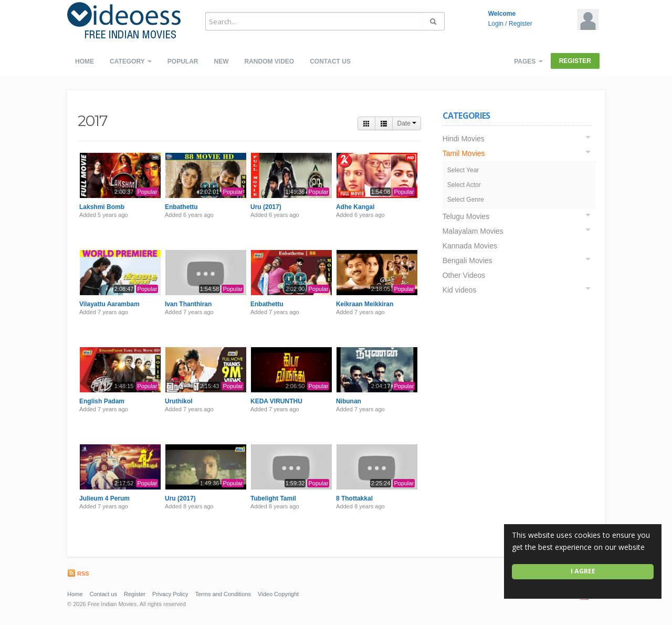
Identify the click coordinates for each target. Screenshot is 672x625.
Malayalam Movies (473, 231)
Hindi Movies (464, 139)
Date (407, 123)
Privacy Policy (170, 594)
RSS (78, 574)
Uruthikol (179, 401)
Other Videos (464, 275)
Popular (183, 61)
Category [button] (131, 61)
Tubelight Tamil (273, 498)
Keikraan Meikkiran (365, 304)
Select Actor (464, 185)
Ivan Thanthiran (188, 304)
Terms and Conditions (223, 594)
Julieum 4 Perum (104, 498)
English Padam (102, 401)
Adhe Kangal (355, 207)
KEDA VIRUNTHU (276, 401)
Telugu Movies (466, 216)
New (221, 61)
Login (496, 24)
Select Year (463, 170)
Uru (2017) (266, 207)
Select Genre (466, 200)
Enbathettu (181, 207)
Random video (269, 61)
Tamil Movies (464, 153)
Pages (528, 61)
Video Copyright (278, 594)
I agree (583, 571)
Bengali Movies (468, 261)
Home (85, 61)
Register (521, 24)
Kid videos (460, 290)
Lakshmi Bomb (102, 207)
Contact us (330, 61)
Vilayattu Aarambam (109, 304)
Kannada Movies (470, 246)
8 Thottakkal (354, 498)
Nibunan (349, 401)
